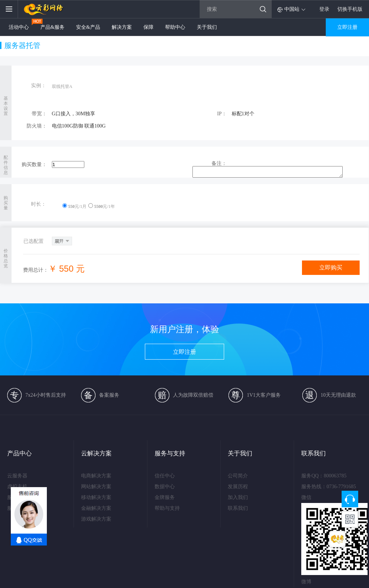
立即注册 (347, 27)
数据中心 (165, 487)
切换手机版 (350, 9)
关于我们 (207, 27)
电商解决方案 (96, 476)
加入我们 (238, 497)
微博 (306, 582)
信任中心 (165, 476)
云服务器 (17, 476)
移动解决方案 (96, 497)
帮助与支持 (167, 508)
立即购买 (331, 268)
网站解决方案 (96, 487)
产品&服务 (52, 27)
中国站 (292, 9)
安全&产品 (88, 27)
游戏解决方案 (96, 519)
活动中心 (19, 27)
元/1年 (101, 206)
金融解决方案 (96, 508)
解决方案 (122, 27)
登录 (324, 9)
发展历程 (238, 487)
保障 (148, 27)
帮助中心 (175, 27)
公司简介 (238, 476)
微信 (306, 497)
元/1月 (74, 206)
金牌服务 (165, 497)
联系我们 (238, 508)
